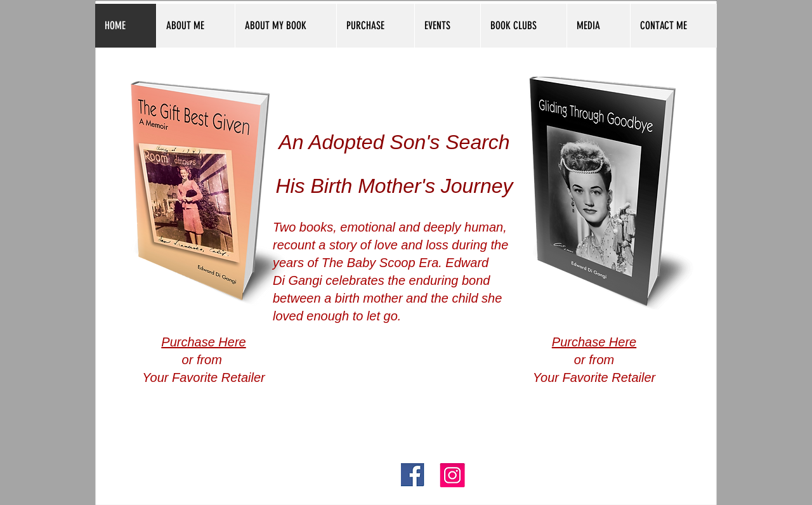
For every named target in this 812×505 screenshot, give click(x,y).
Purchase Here (203, 342)
